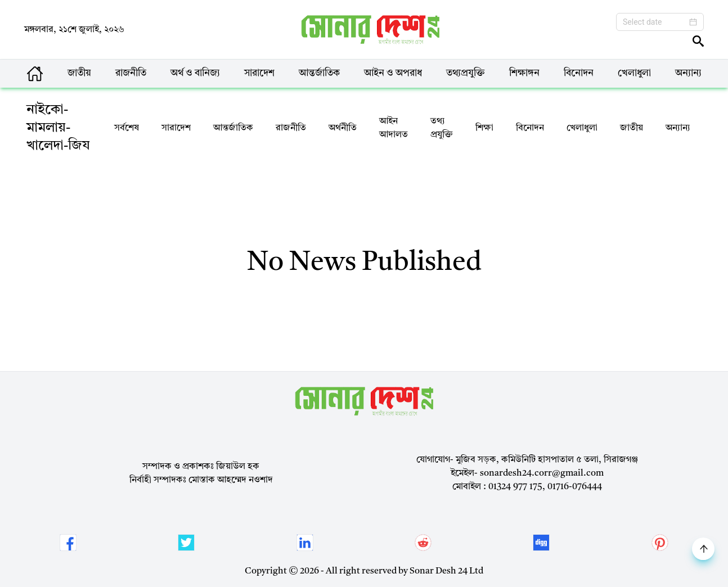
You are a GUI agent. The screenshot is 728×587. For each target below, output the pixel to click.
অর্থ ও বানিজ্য (195, 73)
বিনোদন (579, 73)
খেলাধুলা (634, 73)
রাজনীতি (131, 73)
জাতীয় (79, 73)
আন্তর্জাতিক (319, 73)
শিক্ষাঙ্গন (524, 73)
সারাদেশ (259, 73)
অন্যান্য (688, 73)
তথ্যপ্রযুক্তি (466, 73)
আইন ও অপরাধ (393, 73)
